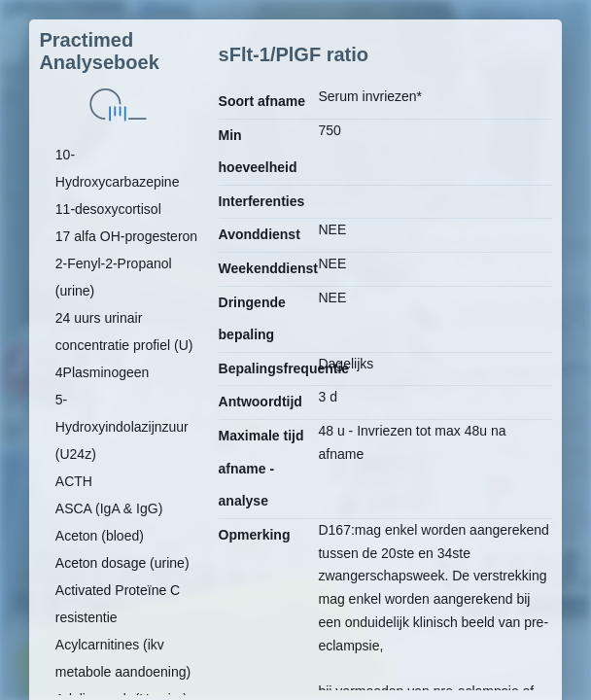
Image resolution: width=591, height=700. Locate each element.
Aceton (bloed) (100, 536)
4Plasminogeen (103, 372)
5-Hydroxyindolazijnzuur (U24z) (122, 427)
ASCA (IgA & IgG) (109, 508)
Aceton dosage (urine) (122, 563)
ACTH (74, 481)
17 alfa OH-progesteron (126, 236)
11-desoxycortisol (108, 209)
